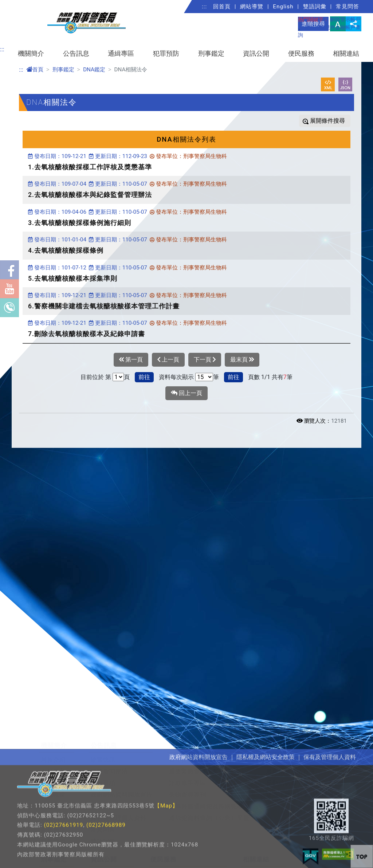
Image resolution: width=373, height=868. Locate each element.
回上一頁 (186, 393)
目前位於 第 (96, 377)
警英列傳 (53, 789)
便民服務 (301, 54)
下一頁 (205, 360)
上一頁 (168, 360)
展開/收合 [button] (355, 699)
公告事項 (103, 754)
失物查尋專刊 (188, 766)
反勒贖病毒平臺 (288, 754)
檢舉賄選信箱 (169, 857)
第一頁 (131, 360)
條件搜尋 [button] (333, 121)
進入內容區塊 (17, 4)
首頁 (35, 70)
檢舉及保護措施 (191, 731)
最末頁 (242, 360)
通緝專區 (121, 54)
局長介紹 (53, 731)
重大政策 (103, 857)
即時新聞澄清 (109, 743)
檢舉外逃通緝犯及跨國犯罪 (206, 778)
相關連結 (346, 54)
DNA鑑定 (94, 70)
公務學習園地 (262, 845)
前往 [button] (144, 377)
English (283, 7)
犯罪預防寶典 (284, 731)
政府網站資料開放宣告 (122, 766)
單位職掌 (53, 778)
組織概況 (53, 754)
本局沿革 (53, 743)
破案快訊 (103, 731)
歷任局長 (53, 801)
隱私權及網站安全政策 (122, 778)
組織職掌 (53, 766)
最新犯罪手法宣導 (291, 743)
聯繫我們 (53, 812)
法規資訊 (103, 845)
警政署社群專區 (265, 857)
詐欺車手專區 (188, 754)
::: (204, 7)
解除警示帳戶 (345, 19)
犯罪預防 (166, 54)
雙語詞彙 (315, 7)
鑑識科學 (53, 845)
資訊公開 (256, 54)
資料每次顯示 (176, 377)
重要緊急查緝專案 (194, 743)
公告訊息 (76, 54)
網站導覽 (252, 7)
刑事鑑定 (211, 54)
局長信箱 (163, 845)
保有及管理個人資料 (119, 789)
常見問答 (348, 7)
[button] (362, 856)
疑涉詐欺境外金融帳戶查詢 (303, 766)
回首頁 (222, 7)
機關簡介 (31, 54)
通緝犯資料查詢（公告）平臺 (209, 789)
